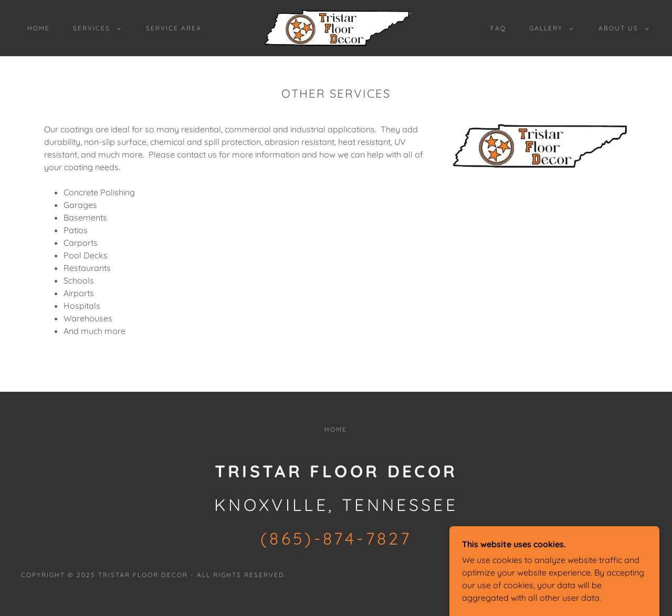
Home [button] (336, 429)
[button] (95, 28)
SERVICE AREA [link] (174, 28)
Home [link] (39, 28)
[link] (336, 27)
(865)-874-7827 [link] (336, 538)
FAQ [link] (498, 28)
